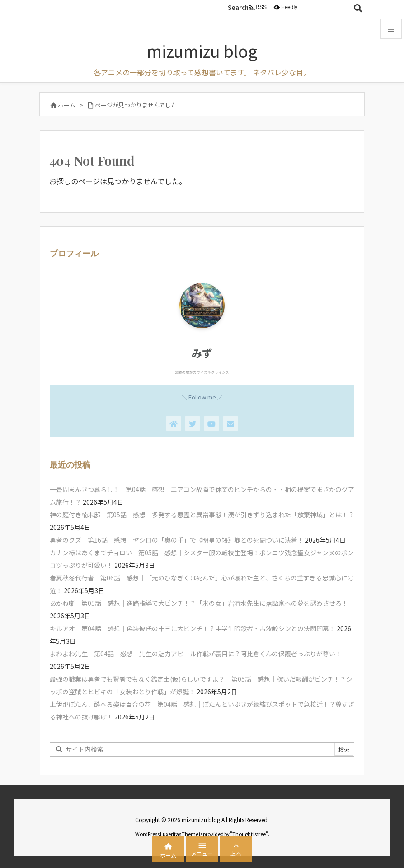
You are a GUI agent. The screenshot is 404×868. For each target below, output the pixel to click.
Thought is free (249, 834)
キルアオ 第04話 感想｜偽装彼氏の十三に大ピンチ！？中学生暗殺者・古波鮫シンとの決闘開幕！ (193, 628)
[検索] (358, 8)
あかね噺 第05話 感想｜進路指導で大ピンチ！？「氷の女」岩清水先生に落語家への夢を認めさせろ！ (199, 603)
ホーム (67, 105)
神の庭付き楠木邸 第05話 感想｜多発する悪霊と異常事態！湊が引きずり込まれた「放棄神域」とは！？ (202, 515)
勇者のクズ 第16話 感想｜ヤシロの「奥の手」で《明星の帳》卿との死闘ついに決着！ (177, 540)
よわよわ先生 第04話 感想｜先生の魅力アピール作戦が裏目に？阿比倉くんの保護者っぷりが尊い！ (196, 654)
